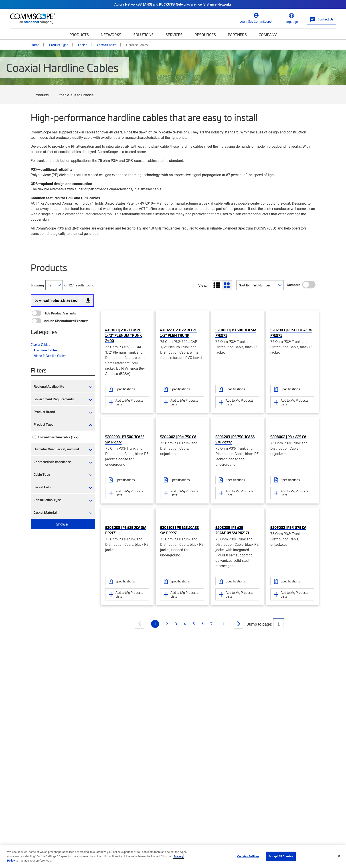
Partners (237, 34)
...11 (223, 624)
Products (79, 34)
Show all (63, 524)
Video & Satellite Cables (50, 356)
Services (174, 34)
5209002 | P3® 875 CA (288, 527)
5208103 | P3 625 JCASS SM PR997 (179, 530)
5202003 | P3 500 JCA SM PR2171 (291, 332)
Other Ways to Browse (75, 98)
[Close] (339, 856)
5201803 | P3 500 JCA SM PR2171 (236, 332)
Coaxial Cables (107, 45)
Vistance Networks (218, 4)
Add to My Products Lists (129, 402)
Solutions (143, 34)
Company (268, 34)
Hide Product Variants (60, 313)
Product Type (59, 45)
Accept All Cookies (281, 856)
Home (35, 45)
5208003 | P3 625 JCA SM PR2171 (126, 530)
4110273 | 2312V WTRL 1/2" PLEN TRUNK (178, 332)
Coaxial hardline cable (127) (58, 437)
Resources (205, 34)
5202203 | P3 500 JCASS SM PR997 (125, 439)
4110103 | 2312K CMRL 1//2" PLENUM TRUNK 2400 (123, 335)
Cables (83, 45)
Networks (111, 34)
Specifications (125, 389)
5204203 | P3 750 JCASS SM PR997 (235, 439)
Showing (37, 285)
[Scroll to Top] (334, 842)
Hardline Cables (46, 350)
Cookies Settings (248, 856)
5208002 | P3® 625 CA (288, 437)
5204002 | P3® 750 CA (178, 437)
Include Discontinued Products (66, 321)
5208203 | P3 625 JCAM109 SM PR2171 (232, 530)
